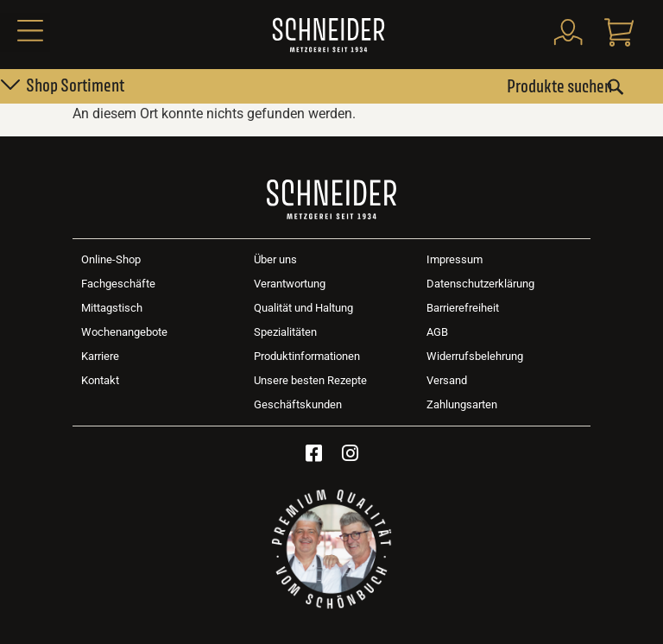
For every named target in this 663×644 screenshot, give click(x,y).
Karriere (100, 356)
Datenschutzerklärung (480, 284)
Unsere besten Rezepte (310, 380)
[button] (25, 32)
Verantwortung (290, 284)
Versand (447, 380)
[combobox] (565, 86)
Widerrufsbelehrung (475, 356)
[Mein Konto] (567, 32)
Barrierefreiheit (463, 308)
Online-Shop (111, 259)
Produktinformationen (307, 356)
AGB (437, 332)
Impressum (455, 259)
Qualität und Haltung (303, 308)
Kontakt (100, 380)
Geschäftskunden (298, 404)
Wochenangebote (124, 332)
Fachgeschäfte (118, 284)
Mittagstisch (112, 308)
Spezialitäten (285, 332)
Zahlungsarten (462, 404)
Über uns (275, 259)
